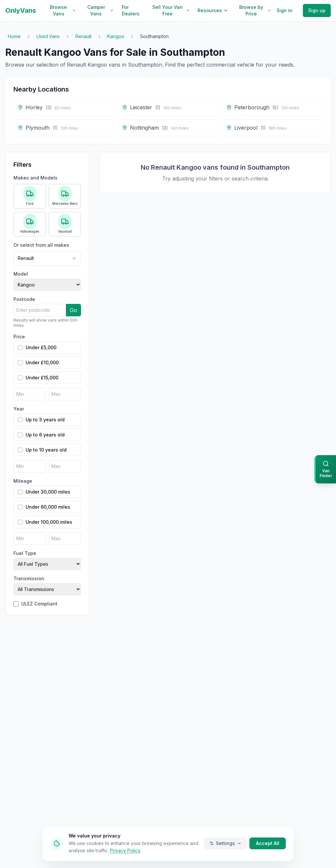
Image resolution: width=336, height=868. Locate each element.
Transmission (29, 578)
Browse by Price (255, 10)
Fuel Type (25, 553)
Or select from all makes (41, 245)
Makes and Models (35, 178)
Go (73, 310)
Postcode (24, 299)
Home (14, 36)
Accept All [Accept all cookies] (268, 843)
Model (21, 274)
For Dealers (131, 10)
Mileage (23, 481)
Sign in (284, 10)
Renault (84, 36)
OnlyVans (21, 11)
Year (19, 409)
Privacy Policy (125, 850)
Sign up (317, 10)
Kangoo (116, 36)
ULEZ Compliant (39, 604)
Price (19, 337)
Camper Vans (101, 10)
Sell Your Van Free (171, 10)
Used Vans (48, 36)
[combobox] (47, 258)
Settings (225, 843)
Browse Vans (63, 10)
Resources (213, 10)
